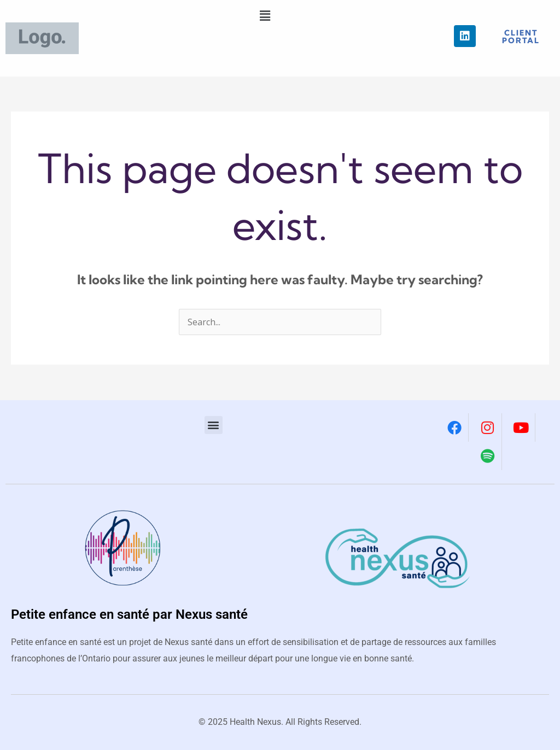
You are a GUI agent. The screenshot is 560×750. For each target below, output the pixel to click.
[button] (265, 16)
